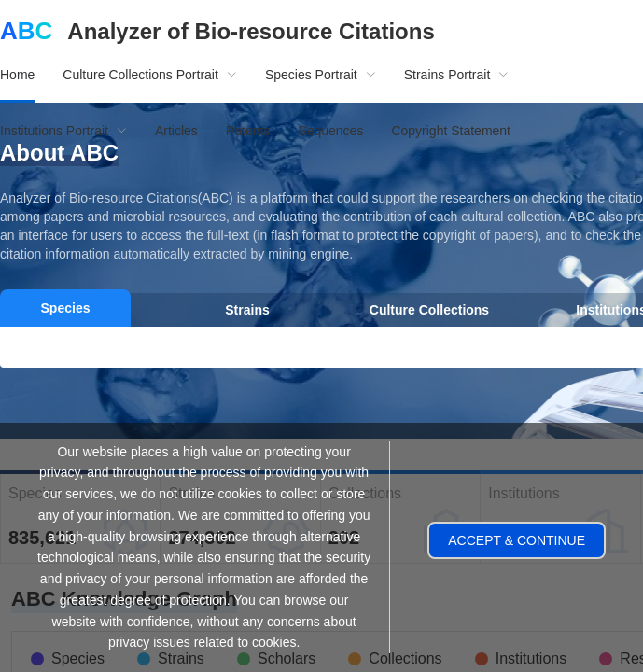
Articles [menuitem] (176, 131)
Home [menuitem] (17, 75)
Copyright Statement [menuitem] (451, 131)
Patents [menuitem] (248, 131)
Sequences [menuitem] (330, 131)
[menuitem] (150, 75)
